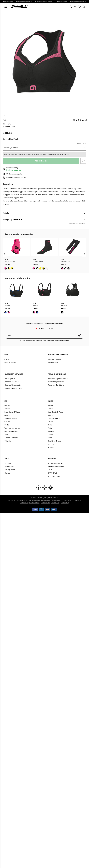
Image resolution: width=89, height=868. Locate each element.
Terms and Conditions (56, 385)
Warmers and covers (12, 428)
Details (6, 213)
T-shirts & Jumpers (11, 438)
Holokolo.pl (57, 500)
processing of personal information (57, 340)
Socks (7, 425)
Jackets (7, 415)
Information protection (56, 382)
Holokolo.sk (38, 500)
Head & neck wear (11, 431)
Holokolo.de (45, 503)
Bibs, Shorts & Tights (12, 412)
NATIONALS (52, 473)
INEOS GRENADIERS (56, 467)
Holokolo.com (34, 503)
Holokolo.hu (67, 500)
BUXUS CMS (21, 500)
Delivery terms (53, 363)
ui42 (30, 500)
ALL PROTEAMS (54, 476)
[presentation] (5, 254)
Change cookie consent (13, 388)
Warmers (51, 444)
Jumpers (51, 431)
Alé (4, 120)
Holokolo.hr (55, 503)
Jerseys (7, 409)
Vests (7, 435)
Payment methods (54, 359)
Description (8, 184)
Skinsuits (8, 441)
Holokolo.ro (77, 500)
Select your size (11, 148)
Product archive (10, 363)
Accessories (9, 467)
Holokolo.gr (65, 503)
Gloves (7, 422)
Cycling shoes (10, 470)
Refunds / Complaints (13, 385)
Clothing (8, 463)
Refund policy (10, 379)
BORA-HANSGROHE (56, 463)
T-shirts (50, 435)
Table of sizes (82, 143)
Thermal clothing (11, 418)
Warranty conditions (12, 382)
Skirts (50, 438)
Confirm (79, 336)
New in (7, 406)
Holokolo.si (24, 503)
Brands (7, 473)
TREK (50, 470)
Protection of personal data (58, 379)
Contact (7, 359)
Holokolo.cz (47, 500)
